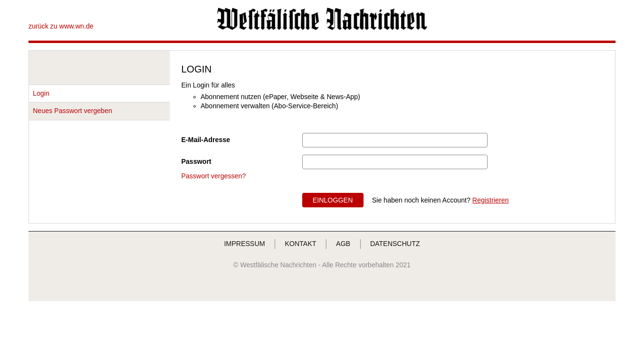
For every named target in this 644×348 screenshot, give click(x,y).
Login (41, 93)
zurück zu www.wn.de (61, 26)
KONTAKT (301, 244)
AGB (343, 244)
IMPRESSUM (245, 244)
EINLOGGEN (333, 200)
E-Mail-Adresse (206, 140)
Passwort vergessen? (214, 176)
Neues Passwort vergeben (72, 111)
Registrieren (490, 200)
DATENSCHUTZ (395, 244)
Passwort (196, 161)
